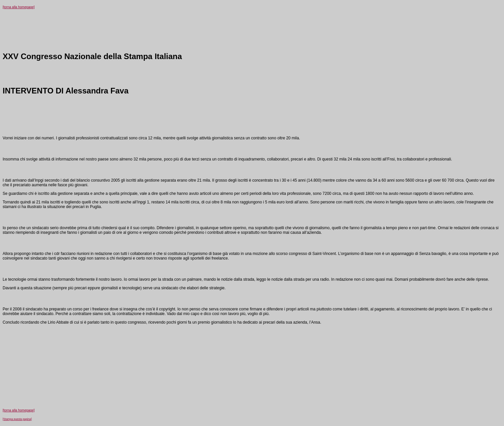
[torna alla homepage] (19, 7)
